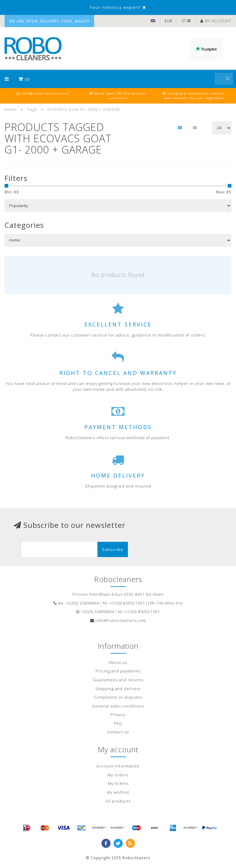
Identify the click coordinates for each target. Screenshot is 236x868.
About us (118, 662)
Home (11, 109)
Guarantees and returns (118, 680)
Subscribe (113, 549)
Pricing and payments (118, 671)
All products (118, 801)
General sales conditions (118, 706)
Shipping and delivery (118, 689)
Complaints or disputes (118, 697)
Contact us (118, 732)
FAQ (118, 723)
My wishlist (118, 792)
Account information (118, 766)
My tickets (118, 783)
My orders (118, 775)
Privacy (118, 715)
